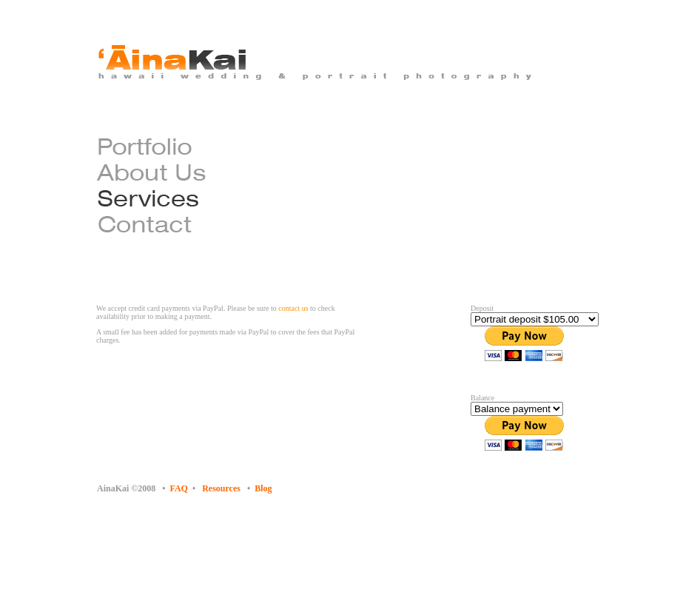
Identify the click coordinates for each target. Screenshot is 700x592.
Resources (221, 488)
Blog (263, 488)
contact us (293, 308)
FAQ (179, 488)
